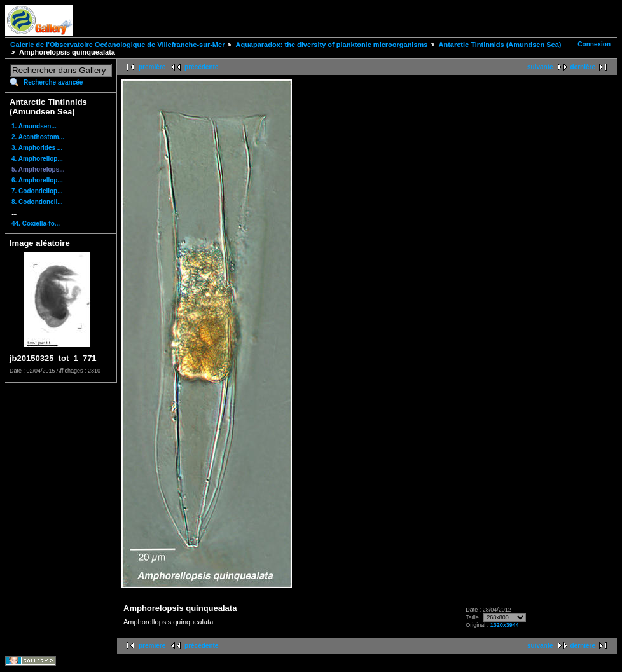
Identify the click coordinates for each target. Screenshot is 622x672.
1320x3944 (505, 625)
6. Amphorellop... (37, 180)
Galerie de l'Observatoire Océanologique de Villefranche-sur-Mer (117, 45)
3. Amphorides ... (37, 148)
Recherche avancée (53, 82)
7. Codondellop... (37, 191)
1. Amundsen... (34, 126)
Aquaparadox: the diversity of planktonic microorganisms (331, 45)
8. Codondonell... (37, 202)
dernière (583, 67)
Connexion (594, 44)
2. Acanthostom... (38, 137)
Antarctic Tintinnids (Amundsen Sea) (500, 45)
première (152, 67)
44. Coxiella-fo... (36, 223)
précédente (201, 67)
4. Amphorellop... (37, 159)
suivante (540, 67)
